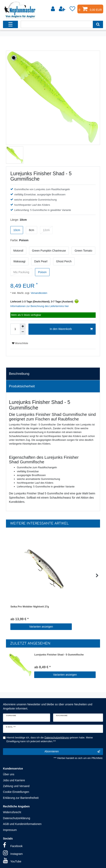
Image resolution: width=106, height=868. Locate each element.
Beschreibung (19, 374)
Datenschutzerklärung (17, 818)
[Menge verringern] (23, 332)
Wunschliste (20, 343)
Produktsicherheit (22, 386)
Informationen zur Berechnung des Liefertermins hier (40, 306)
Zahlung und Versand (16, 786)
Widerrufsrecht (12, 812)
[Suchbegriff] (57, 24)
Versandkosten (39, 293)
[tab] (53, 374)
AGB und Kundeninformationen (22, 824)
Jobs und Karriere (14, 780)
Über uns (9, 774)
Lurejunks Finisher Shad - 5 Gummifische (59, 655)
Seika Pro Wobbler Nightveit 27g (30, 607)
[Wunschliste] (72, 9)
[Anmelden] (53, 9)
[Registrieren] (62, 9)
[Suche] (98, 24)
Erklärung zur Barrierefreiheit (21, 798)
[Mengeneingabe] (15, 329)
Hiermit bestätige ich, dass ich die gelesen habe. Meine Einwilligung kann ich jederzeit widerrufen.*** (50, 740)
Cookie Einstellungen (16, 792)
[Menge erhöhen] (23, 326)
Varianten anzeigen (41, 627)
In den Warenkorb (71, 329)
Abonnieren (72, 752)
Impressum (10, 830)
